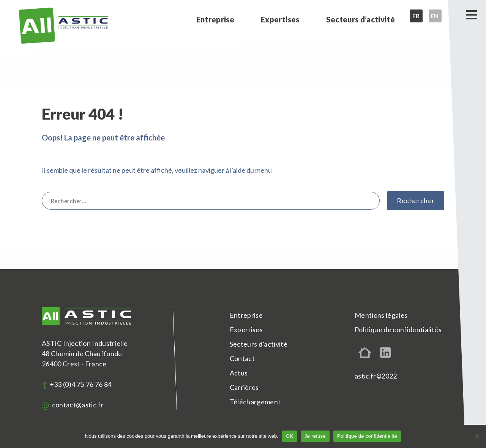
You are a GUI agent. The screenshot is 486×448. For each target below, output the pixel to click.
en (435, 16)
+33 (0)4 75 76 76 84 (77, 384)
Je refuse (315, 436)
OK (290, 436)
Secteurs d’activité (361, 19)
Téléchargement (255, 402)
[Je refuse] (477, 436)
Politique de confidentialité (367, 436)
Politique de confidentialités (398, 330)
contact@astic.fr (73, 405)
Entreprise (215, 19)
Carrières (244, 387)
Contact (242, 358)
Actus (239, 373)
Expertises (280, 19)
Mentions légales (381, 315)
